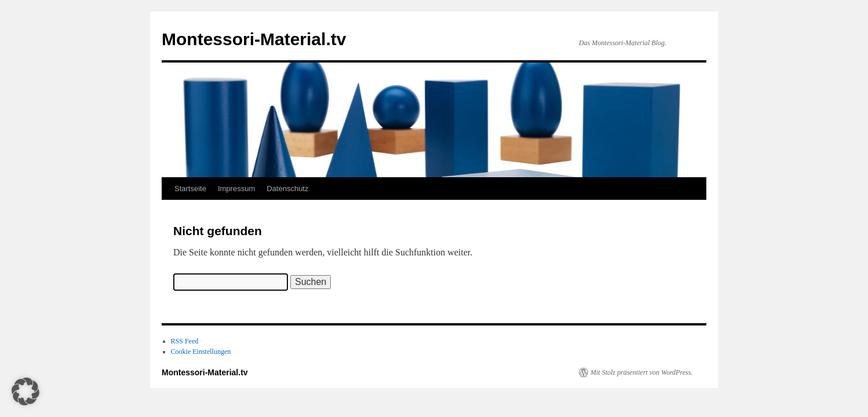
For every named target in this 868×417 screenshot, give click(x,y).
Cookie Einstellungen (201, 352)
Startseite (190, 189)
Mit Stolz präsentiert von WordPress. (641, 372)
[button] (25, 392)
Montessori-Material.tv (254, 39)
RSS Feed (185, 341)
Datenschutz (287, 189)
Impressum (236, 189)
